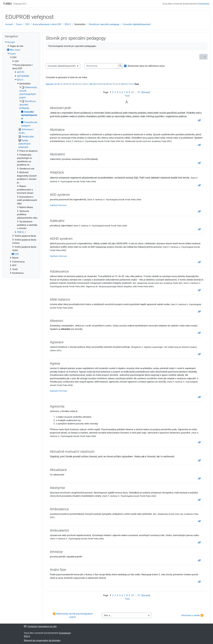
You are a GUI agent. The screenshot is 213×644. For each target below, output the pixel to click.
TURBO (7, 4)
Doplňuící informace (58, 205)
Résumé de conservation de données (42, 640)
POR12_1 (22, 232)
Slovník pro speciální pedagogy (104, 24)
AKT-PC (21, 72)
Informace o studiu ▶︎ (192, 615)
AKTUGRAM (23, 76)
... (204, 56)
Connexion (203, 4)
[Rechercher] (101, 66)
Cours (19, 24)
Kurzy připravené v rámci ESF (47, 24)
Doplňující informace (58, 256)
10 (132, 92)
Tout (127, 96)
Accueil (9, 24)
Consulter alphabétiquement (137, 24)
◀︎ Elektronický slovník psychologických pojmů (73, 615)
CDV (27, 24)
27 (139, 92)
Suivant (146, 92)
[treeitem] (21, 158)
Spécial (49, 84)
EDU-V (68, 24)
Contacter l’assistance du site (40, 626)
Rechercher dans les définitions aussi (146, 66)
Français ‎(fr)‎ (20, 4)
